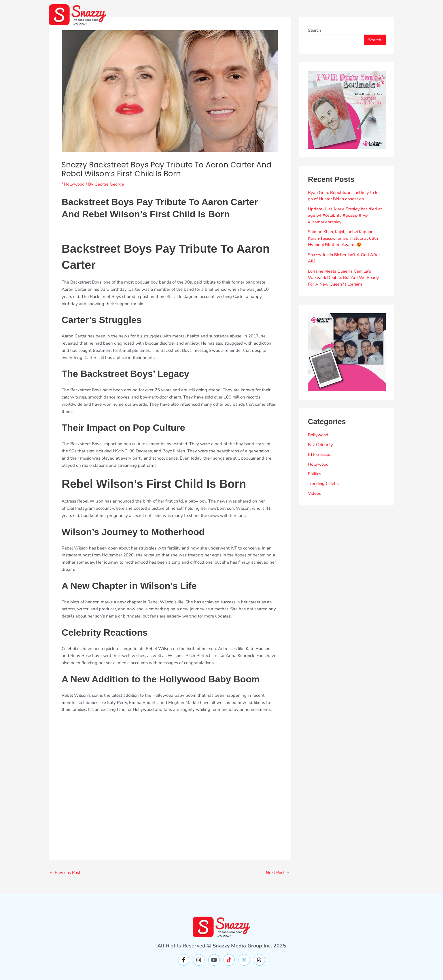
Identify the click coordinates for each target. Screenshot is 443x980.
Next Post (278, 873)
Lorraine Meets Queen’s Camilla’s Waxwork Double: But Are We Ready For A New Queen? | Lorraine (344, 278)
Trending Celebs (324, 484)
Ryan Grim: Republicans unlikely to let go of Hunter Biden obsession (344, 196)
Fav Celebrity (320, 445)
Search (315, 30)
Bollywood (318, 435)
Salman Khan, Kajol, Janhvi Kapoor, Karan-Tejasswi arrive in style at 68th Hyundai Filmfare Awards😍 (344, 238)
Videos (314, 493)
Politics (315, 474)
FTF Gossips (320, 454)
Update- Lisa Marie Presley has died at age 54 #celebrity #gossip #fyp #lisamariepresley (345, 215)
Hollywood (74, 184)
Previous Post (65, 873)
